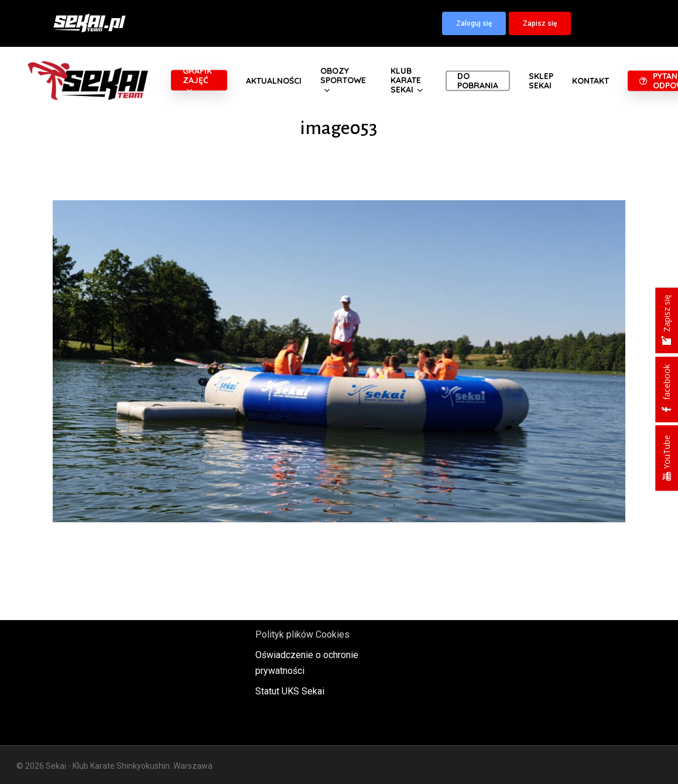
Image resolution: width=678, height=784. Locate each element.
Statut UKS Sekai (290, 691)
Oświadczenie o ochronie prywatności (307, 663)
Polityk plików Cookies (302, 634)
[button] (474, 23)
